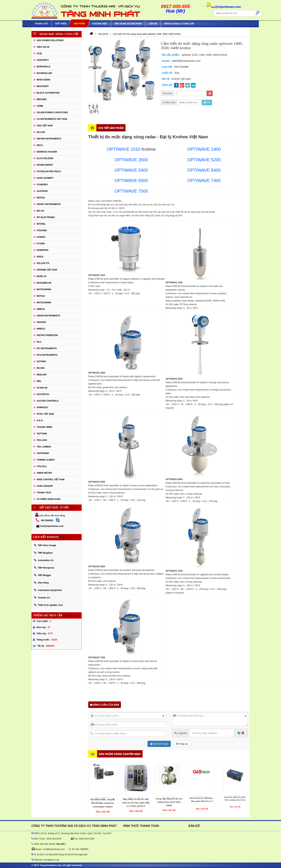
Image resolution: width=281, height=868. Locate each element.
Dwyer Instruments (49, 139)
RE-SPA (41, 368)
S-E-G (40, 421)
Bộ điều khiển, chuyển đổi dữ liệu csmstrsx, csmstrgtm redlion (103, 793)
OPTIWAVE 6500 (131, 180)
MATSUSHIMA (44, 289)
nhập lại (182, 744)
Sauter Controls (48, 401)
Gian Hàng (41, 583)
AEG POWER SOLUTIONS (50, 40)
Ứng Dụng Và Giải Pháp (128, 24)
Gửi (207, 102)
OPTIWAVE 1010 (124, 149)
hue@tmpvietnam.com (50, 526)
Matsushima (44, 303)
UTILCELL (42, 466)
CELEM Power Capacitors (52, 113)
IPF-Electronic (46, 217)
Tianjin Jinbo (45, 427)
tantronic (43, 453)
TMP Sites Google (45, 545)
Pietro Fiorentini (47, 335)
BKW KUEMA (44, 80)
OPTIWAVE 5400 (131, 170)
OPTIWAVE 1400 (204, 149)
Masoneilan (44, 283)
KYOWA (41, 244)
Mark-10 (42, 276)
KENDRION (43, 250)
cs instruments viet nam (52, 119)
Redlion (42, 375)
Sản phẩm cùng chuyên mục (120, 754)
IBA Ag (40, 211)
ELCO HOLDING (45, 158)
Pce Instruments (47, 355)
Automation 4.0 (44, 560)
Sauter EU (43, 394)
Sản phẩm (79, 24)
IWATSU (41, 198)
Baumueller (44, 73)
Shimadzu (42, 407)
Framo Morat (45, 165)
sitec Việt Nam (45, 414)
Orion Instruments (48, 316)
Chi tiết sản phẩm (111, 128)
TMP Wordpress (44, 568)
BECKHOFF (43, 86)
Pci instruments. (47, 348)
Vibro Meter (44, 473)
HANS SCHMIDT (45, 178)
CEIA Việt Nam (45, 126)
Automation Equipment (48, 590)
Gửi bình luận (159, 744)
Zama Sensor (45, 486)
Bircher (42, 99)
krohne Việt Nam (47, 270)
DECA (40, 145)
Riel (39, 381)
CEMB (40, 106)
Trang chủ (41, 24)
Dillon (41, 132)
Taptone (42, 434)
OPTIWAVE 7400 (204, 180)
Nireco (41, 329)
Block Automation (48, 93)
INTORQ (41, 224)
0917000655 (47, 520)
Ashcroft (43, 60)
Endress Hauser (47, 152)
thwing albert (46, 460)
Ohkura (42, 322)
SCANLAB (42, 388)
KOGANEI (42, 230)
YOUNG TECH (44, 493)
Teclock (42, 440)
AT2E (39, 54)
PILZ (39, 342)
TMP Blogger (43, 575)
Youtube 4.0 (42, 598)
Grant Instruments (49, 204)
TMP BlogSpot (43, 553)
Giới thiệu (61, 24)
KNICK (40, 257)
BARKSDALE (44, 67)
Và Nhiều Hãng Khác (49, 499)
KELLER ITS (43, 263)
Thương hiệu (100, 24)
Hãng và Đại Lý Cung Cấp (179, 24)
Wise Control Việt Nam (51, 480)
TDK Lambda (44, 447)
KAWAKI (41, 237)
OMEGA (41, 309)
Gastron (42, 191)
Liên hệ (153, 24)
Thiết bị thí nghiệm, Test (48, 605)
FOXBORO (42, 185)
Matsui (41, 296)
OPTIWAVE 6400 (204, 170)
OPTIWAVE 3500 (131, 160)
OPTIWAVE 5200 (204, 160)
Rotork (41, 362)
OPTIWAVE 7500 (131, 191)
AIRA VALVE (43, 47)
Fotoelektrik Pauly (49, 171)
